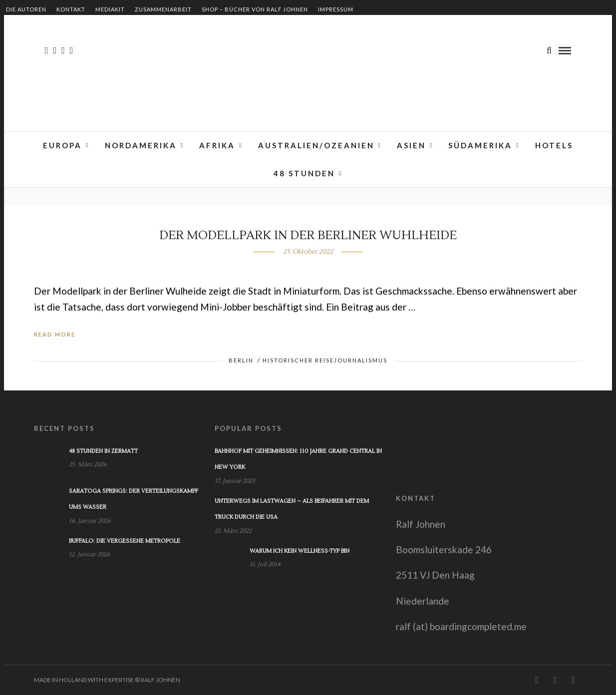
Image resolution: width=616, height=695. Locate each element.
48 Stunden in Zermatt (103, 451)
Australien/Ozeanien (316, 145)
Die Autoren (26, 9)
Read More (55, 334)
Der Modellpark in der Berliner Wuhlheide (308, 235)
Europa (62, 145)
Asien (411, 145)
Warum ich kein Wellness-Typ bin (300, 551)
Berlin (241, 360)
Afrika (217, 145)
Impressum (336, 9)
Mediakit (110, 9)
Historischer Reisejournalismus (325, 360)
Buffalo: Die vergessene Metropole (125, 541)
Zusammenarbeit (163, 9)
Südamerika (480, 145)
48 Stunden (304, 173)
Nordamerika (141, 145)
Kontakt (71, 9)
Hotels (554, 145)
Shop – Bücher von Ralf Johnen (255, 9)
